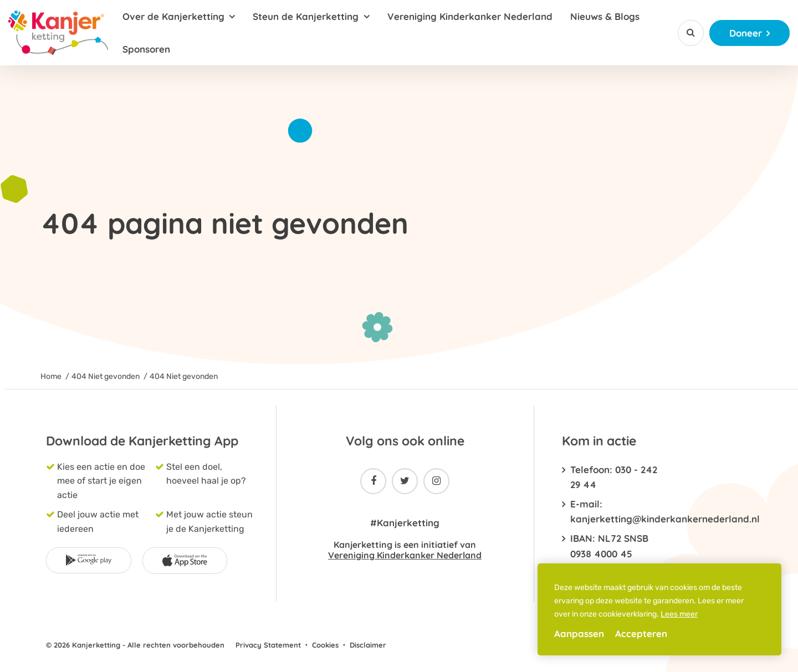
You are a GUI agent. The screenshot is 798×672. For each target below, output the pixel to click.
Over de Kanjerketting (173, 16)
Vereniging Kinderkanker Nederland (470, 16)
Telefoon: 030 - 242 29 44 (614, 477)
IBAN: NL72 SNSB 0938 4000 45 (609, 546)
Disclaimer (368, 645)
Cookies (325, 645)
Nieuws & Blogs (605, 16)
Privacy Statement (268, 645)
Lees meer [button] (679, 614)
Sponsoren (146, 49)
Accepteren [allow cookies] (641, 633)
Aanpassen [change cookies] (579, 633)
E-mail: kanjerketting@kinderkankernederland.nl (614, 511)
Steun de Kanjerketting (306, 16)
